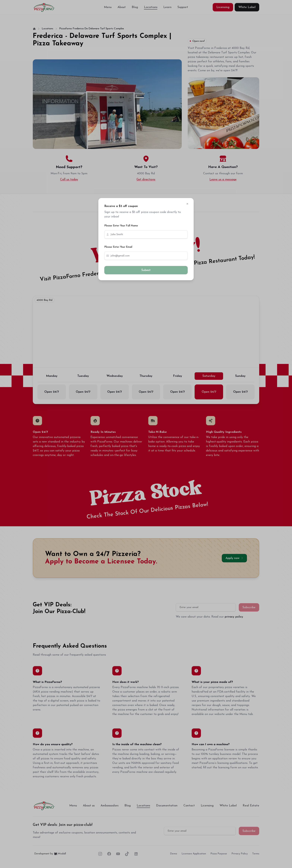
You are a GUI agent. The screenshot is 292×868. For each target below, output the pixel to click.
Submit (146, 270)
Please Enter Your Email (118, 247)
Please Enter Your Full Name (121, 226)
